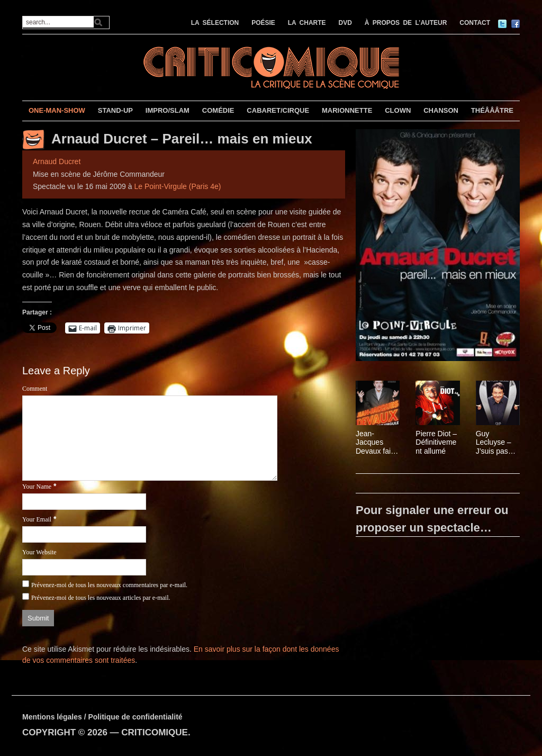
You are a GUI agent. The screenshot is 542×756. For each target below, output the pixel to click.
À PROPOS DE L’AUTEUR (406, 23)
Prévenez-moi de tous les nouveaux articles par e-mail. (101, 598)
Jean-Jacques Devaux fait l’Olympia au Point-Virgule (377, 443)
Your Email (37, 519)
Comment (35, 389)
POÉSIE (263, 23)
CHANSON (441, 110)
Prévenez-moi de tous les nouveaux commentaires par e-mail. (109, 585)
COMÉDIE (218, 110)
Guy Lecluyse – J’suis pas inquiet (494, 443)
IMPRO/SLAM (168, 110)
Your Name (37, 487)
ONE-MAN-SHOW (57, 110)
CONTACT (475, 23)
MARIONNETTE (347, 110)
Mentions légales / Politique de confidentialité (102, 717)
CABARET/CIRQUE (278, 110)
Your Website (39, 552)
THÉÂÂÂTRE (492, 110)
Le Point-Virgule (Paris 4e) (177, 186)
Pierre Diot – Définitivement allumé (436, 443)
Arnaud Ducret (57, 161)
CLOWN (398, 110)
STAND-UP (115, 110)
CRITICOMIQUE (155, 732)
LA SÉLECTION (215, 23)
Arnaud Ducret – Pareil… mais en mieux (182, 139)
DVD (345, 23)
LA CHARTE (307, 23)
